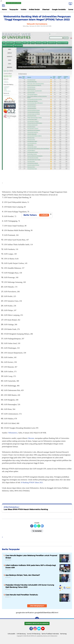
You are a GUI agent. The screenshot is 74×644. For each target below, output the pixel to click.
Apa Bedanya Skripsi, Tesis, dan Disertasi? (23, 575)
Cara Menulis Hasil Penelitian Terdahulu (22, 595)
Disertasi (46, 9)
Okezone (31, 438)
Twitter (40, 630)
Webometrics (13, 433)
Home (4, 9)
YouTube (44, 630)
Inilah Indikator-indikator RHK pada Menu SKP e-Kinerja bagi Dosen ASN (31, 566)
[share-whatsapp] (39, 526)
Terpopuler (14, 9)
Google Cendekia (59, 9)
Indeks (24, 9)
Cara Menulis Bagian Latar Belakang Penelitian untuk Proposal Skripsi (31, 557)
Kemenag (63, 634)
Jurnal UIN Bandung (34, 634)
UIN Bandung (21, 634)
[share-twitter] (35, 526)
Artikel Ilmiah (34, 9)
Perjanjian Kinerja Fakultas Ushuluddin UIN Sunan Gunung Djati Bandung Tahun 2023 (30, 586)
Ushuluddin (11, 634)
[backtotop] (37, 619)
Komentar (37, 531)
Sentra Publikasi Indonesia (50, 634)
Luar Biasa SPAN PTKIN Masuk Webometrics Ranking (26, 509)
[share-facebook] (32, 526)
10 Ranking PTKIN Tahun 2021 (32, 482)
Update (44, 215)
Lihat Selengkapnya (37, 606)
